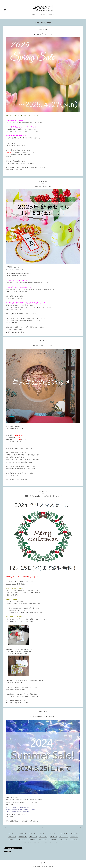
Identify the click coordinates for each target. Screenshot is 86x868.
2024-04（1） (23, 836)
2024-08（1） (13, 836)
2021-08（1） (38, 843)
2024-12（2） (74, 833)
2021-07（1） (48, 843)
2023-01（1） (74, 836)
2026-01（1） (23, 833)
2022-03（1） (54, 840)
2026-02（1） (12, 833)
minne (14, 276)
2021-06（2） (58, 843)
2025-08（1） (43, 833)
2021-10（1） (28, 843)
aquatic (39, 866)
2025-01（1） (64, 833)
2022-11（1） (23, 840)
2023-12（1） (44, 836)
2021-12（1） (74, 840)
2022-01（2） (64, 840)
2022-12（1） (13, 840)
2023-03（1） (64, 836)
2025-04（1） (54, 833)
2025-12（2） (33, 833)
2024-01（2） (33, 836)
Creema (8, 276)
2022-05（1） (43, 840)
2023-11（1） (54, 836)
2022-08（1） (33, 840)
